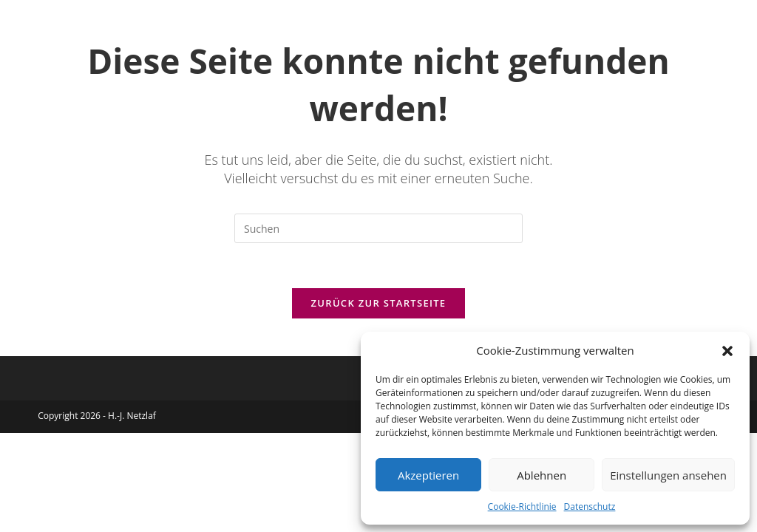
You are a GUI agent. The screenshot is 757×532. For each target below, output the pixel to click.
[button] (727, 351)
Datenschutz (590, 507)
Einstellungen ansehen (668, 475)
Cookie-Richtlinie (522, 507)
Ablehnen (542, 475)
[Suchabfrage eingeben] (378, 228)
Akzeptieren (428, 475)
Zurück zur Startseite (379, 303)
